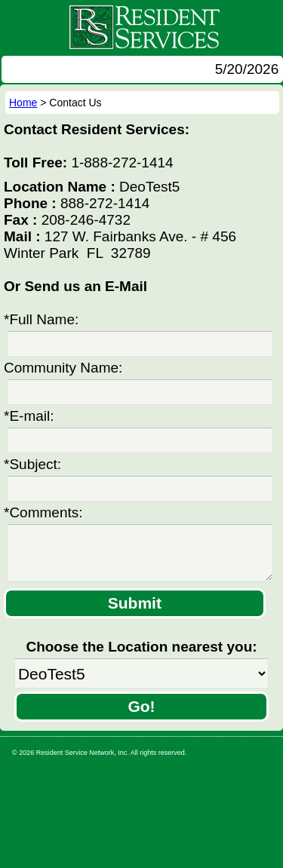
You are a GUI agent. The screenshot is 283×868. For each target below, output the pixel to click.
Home (23, 103)
